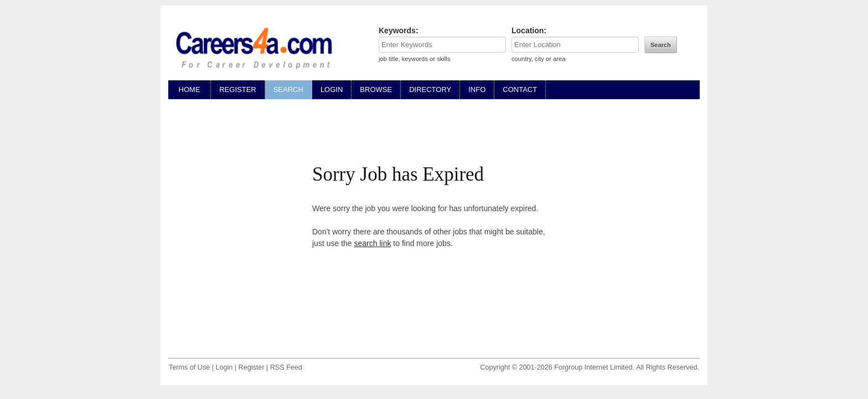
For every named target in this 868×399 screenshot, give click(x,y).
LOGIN (332, 89)
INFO (477, 89)
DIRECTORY (430, 89)
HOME (189, 89)
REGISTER (237, 89)
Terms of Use (189, 367)
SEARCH (288, 89)
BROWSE (376, 89)
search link (373, 243)
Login (224, 367)
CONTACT (520, 89)
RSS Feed (286, 367)
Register (252, 367)
